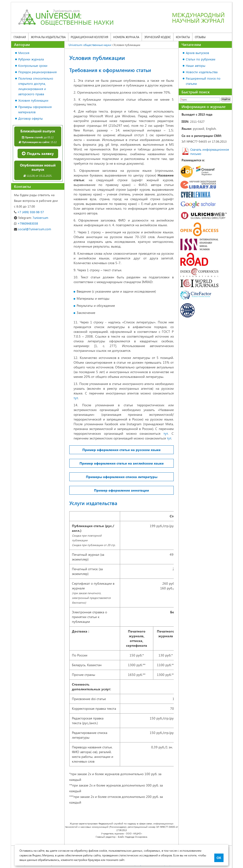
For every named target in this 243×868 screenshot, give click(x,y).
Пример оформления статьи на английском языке (122, 463)
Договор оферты (30, 118)
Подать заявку (38, 153)
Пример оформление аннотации (121, 490)
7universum (31, 218)
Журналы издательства (48, 37)
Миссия (24, 53)
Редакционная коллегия (89, 37)
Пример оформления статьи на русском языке (121, 450)
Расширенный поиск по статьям (203, 81)
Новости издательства (202, 72)
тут (76, 398)
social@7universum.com (33, 229)
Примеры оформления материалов (35, 109)
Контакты (183, 37)
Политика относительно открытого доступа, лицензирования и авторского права (36, 86)
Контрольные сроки (33, 66)
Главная (20, 37)
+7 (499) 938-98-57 (29, 212)
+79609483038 (26, 223)
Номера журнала (126, 37)
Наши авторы (196, 66)
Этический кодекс (158, 37)
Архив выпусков (197, 53)
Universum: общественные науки (90, 45)
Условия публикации (33, 100)
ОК (219, 858)
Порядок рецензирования (37, 72)
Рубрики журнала (31, 59)
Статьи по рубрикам (201, 59)
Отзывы (200, 37)
